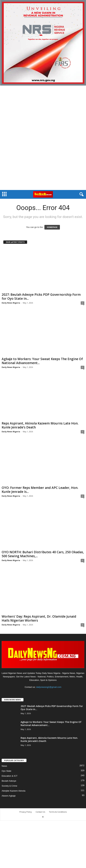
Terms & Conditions (58, 812)
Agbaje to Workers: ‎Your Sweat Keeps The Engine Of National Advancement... (42, 361)
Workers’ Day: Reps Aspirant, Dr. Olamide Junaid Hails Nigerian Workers (39, 618)
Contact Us (40, 812)
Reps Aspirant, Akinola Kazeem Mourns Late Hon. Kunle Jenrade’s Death (40, 425)
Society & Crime (9, 786)
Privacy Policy (26, 812)
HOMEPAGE (52, 227)
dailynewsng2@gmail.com (49, 687)
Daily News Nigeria (11, 303)
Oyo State (6, 771)
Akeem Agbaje (9, 796)
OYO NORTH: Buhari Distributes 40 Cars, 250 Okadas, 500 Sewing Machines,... (43, 554)
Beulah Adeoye (9, 781)
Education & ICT (10, 776)
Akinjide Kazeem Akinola (13, 791)
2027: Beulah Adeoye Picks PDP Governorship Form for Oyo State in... (41, 297)
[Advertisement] (43, 138)
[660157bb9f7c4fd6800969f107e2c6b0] (43, 43)
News (4, 766)
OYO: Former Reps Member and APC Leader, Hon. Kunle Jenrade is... (40, 490)
